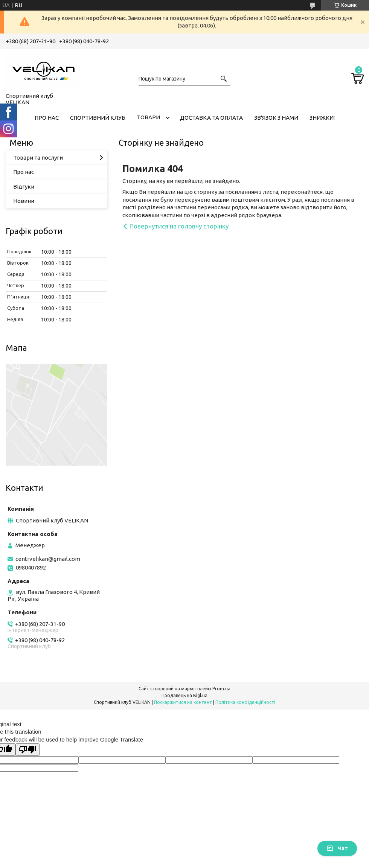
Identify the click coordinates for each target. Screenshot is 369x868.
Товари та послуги (38, 158)
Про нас (24, 172)
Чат (337, 848)
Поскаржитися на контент (183, 702)
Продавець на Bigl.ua (184, 695)
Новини (24, 201)
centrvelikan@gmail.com (48, 559)
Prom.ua (221, 689)
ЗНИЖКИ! (322, 118)
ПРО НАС (47, 118)
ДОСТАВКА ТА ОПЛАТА (211, 118)
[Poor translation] (27, 750)
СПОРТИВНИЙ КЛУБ (98, 118)
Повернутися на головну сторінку (179, 226)
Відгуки (24, 187)
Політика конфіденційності (245, 702)
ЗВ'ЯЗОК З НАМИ (276, 118)
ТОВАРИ (148, 117)
